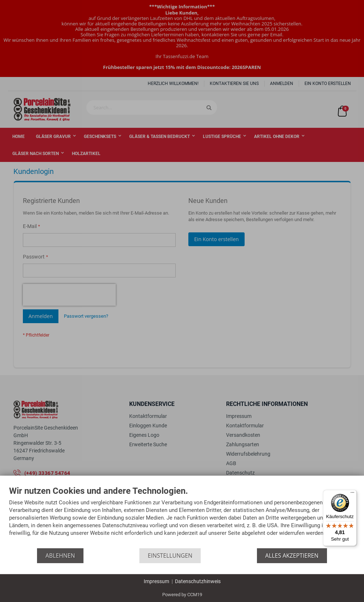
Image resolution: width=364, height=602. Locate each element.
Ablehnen (60, 556)
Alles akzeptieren (292, 556)
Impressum (156, 581)
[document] (182, 517)
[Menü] (352, 494)
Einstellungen (170, 556)
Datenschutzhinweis (198, 581)
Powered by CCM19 (182, 595)
